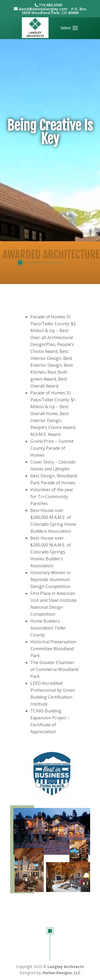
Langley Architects (66, 967)
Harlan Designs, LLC (62, 973)
